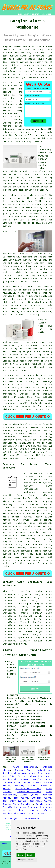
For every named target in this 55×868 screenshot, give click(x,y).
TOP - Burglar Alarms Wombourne (21, 819)
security (47, 563)
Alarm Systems (29, 795)
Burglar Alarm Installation (33, 770)
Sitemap (4, 843)
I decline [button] (30, 855)
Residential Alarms (14, 773)
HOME (20, 14)
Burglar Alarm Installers (18, 804)
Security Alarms (25, 786)
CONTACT (35, 14)
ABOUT (27, 14)
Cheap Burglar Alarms (35, 810)
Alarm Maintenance (25, 767)
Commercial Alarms (29, 792)
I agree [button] (21, 855)
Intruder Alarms (41, 798)
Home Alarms (21, 798)
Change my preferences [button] (27, 860)
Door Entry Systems (14, 776)
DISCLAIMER (46, 14)
